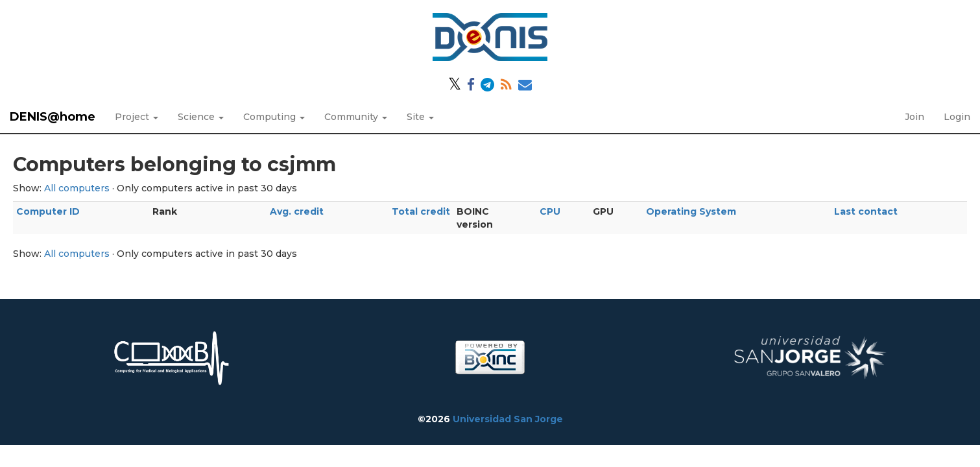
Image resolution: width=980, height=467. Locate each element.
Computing (274, 117)
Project (137, 117)
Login (957, 117)
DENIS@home (53, 117)
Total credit (421, 211)
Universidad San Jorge (508, 419)
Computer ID (48, 211)
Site (420, 117)
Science (201, 117)
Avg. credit (297, 211)
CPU (550, 211)
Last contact (866, 211)
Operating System (691, 211)
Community (356, 117)
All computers (77, 188)
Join (914, 117)
